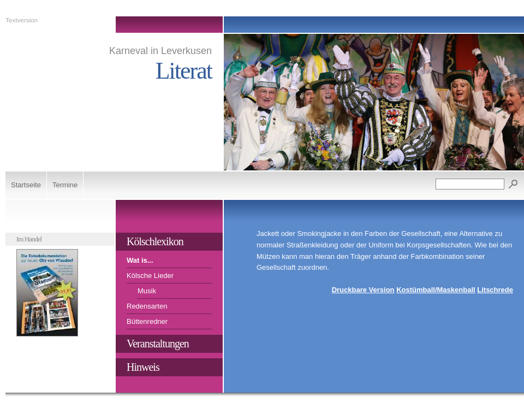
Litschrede (495, 290)
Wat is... (140, 260)
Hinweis (143, 367)
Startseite (26, 185)
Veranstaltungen (158, 344)
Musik (147, 291)
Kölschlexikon (155, 241)
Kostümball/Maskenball (436, 290)
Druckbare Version (363, 290)
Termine (65, 185)
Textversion (22, 20)
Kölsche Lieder (150, 276)
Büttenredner (147, 321)
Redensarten (147, 306)
